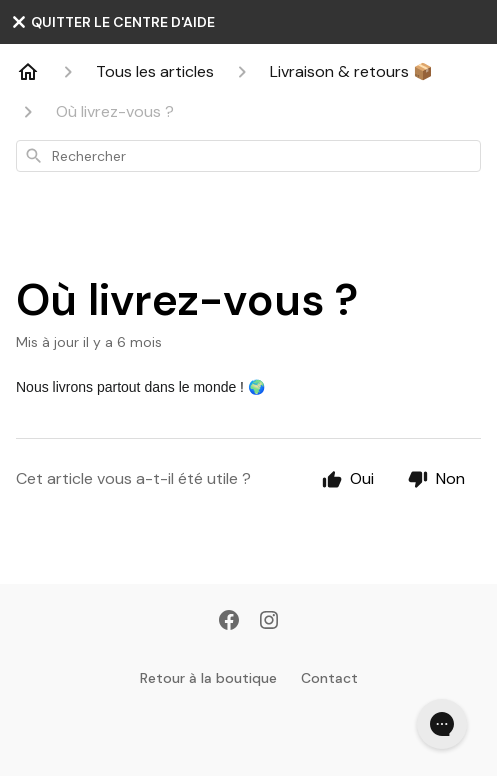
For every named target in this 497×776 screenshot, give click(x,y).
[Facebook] (229, 622)
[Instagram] (269, 622)
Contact (329, 678)
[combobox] (248, 156)
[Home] (28, 72)
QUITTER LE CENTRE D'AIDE (112, 22)
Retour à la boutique (208, 678)
